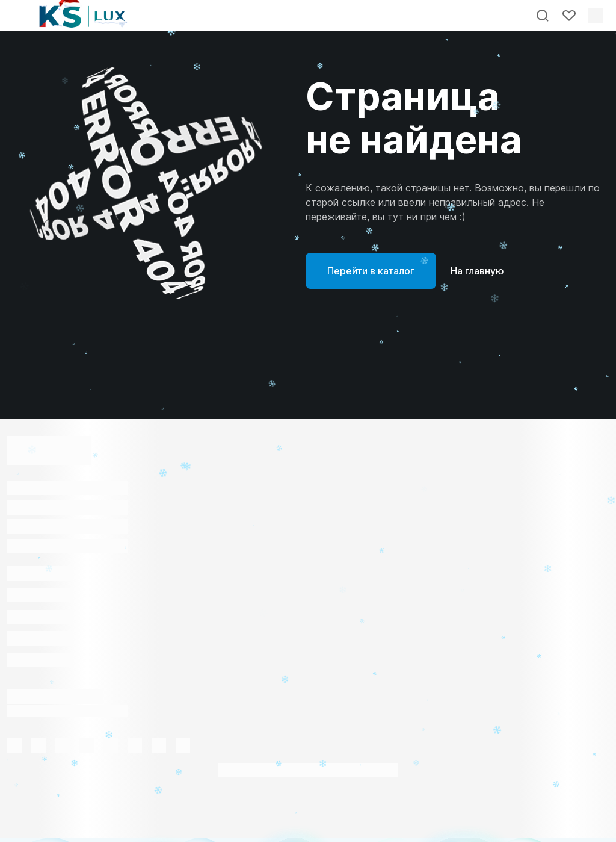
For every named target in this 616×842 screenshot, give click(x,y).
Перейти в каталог (371, 271)
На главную (477, 271)
